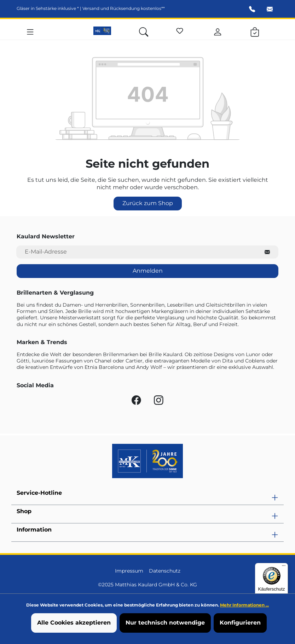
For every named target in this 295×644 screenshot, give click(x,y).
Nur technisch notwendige (165, 623)
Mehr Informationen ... (244, 605)
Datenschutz (165, 571)
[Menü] (30, 31)
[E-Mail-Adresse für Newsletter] (136, 252)
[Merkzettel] (180, 30)
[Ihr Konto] (218, 31)
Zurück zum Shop (148, 203)
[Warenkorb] (255, 31)
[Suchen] (144, 31)
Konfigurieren (240, 623)
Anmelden (148, 271)
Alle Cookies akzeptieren (74, 623)
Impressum (129, 571)
